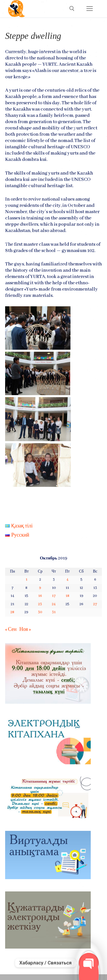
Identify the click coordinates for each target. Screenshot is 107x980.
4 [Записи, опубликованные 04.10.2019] (67, 580)
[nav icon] (89, 9)
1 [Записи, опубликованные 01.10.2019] (27, 580)
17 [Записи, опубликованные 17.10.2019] (54, 596)
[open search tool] (72, 9)
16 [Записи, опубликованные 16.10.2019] (40, 596)
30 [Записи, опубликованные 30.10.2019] (40, 612)
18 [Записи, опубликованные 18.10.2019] (67, 596)
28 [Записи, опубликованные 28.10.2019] (12, 612)
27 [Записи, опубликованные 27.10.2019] (95, 604)
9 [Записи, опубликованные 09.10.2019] (40, 588)
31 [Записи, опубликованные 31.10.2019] (54, 612)
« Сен (11, 630)
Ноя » (25, 630)
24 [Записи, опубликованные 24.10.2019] (54, 604)
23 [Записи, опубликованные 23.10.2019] (40, 604)
